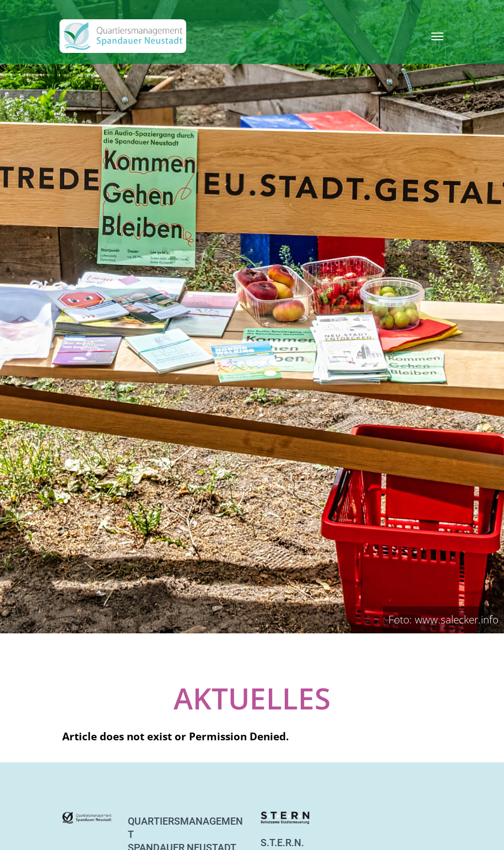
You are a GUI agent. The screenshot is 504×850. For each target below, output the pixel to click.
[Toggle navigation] (437, 36)
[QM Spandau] (123, 36)
